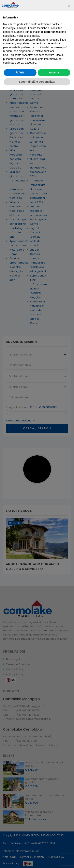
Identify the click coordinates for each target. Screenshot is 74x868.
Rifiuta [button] (20, 72)
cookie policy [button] (31, 36)
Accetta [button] (54, 72)
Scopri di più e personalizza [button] (37, 82)
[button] (69, 6)
